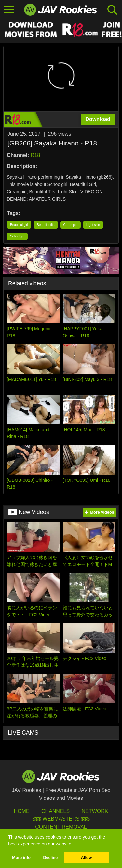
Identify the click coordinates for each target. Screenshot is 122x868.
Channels (55, 811)
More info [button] (21, 858)
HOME (22, 811)
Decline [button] (50, 858)
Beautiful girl (19, 225)
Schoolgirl (17, 236)
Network (95, 811)
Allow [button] (87, 858)
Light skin (93, 225)
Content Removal (61, 827)
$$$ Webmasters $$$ (61, 819)
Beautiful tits (46, 225)
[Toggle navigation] (9, 10)
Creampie (70, 225)
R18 (35, 155)
